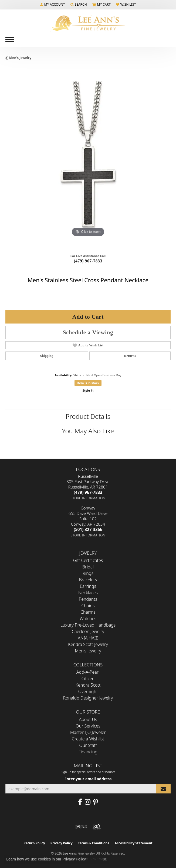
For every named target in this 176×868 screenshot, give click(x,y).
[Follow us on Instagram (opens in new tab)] (88, 802)
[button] (53, 5)
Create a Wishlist (88, 739)
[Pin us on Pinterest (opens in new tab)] (96, 802)
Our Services (88, 726)
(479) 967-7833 (88, 261)
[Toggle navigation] (10, 39)
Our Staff (88, 745)
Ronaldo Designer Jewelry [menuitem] (88, 698)
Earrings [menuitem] (88, 586)
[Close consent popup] (105, 859)
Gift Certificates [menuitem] (88, 560)
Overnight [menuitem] (88, 691)
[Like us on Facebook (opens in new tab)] (80, 802)
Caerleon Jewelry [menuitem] (88, 631)
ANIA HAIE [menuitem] (88, 638)
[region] (88, 159)
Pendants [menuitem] (88, 599)
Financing (88, 752)
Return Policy (34, 843)
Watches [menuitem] (88, 619)
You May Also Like (88, 431)
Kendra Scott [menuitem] (88, 685)
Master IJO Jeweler (88, 732)
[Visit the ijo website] (81, 827)
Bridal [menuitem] (88, 567)
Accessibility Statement (133, 843)
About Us (88, 719)
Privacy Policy (62, 843)
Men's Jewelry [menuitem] (88, 651)
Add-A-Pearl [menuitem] (88, 672)
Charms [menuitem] (88, 612)
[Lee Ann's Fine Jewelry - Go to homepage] (88, 23)
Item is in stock (88, 383)
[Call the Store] (88, 492)
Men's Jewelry (20, 58)
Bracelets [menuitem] (88, 580)
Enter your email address (88, 779)
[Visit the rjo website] (97, 827)
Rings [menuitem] (88, 573)
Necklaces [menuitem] (88, 593)
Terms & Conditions (94, 843)
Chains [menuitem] (88, 606)
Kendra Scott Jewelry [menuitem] (88, 644)
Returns (130, 356)
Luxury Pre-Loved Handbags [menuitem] (88, 625)
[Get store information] (88, 498)
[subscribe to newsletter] (163, 789)
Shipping (47, 356)
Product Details (88, 416)
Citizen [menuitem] (88, 679)
